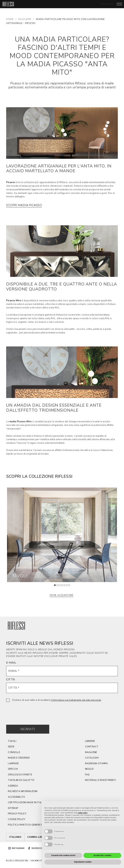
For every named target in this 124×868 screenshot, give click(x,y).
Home (10, 19)
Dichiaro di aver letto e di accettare (57, 700)
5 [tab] (66, 586)
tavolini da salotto (21, 780)
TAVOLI (12, 741)
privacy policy (17, 814)
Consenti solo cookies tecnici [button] (63, 855)
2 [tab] (58, 586)
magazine (91, 752)
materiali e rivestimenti (101, 780)
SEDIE (11, 747)
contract (92, 747)
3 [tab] (61, 586)
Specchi (13, 769)
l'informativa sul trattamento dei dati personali (76, 700)
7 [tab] (70, 586)
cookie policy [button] (83, 813)
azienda (13, 786)
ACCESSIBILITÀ (16, 797)
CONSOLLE (14, 752)
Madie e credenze (19, 758)
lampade (13, 764)
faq (87, 775)
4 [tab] (63, 586)
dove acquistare (62, 595)
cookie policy (17, 819)
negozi (89, 769)
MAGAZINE (25, 19)
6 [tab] (68, 586)
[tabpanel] (62, 535)
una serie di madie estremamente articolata (92, 182)
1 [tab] (56, 586)
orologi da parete (20, 775)
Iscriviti (28, 729)
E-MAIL (11, 663)
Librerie (90, 741)
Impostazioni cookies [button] (83, 862)
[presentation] (32, 711)
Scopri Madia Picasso (24, 205)
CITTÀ (11, 679)
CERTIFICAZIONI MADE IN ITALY (25, 803)
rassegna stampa (96, 764)
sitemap (13, 808)
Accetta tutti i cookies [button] (102, 855)
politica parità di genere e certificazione (35, 825)
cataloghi (92, 758)
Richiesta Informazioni (23, 791)
